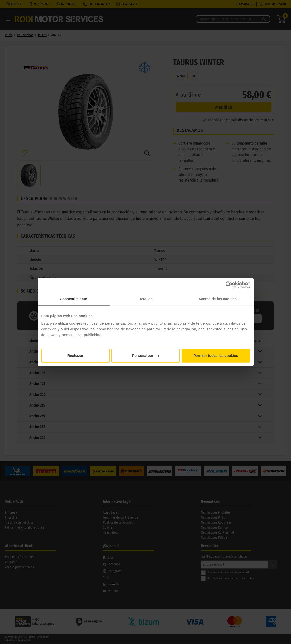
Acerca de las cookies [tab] (217, 298)
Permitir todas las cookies (216, 356)
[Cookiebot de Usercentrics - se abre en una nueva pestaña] (229, 285)
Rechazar (75, 356)
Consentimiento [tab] (74, 298)
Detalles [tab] (145, 298)
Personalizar (146, 356)
